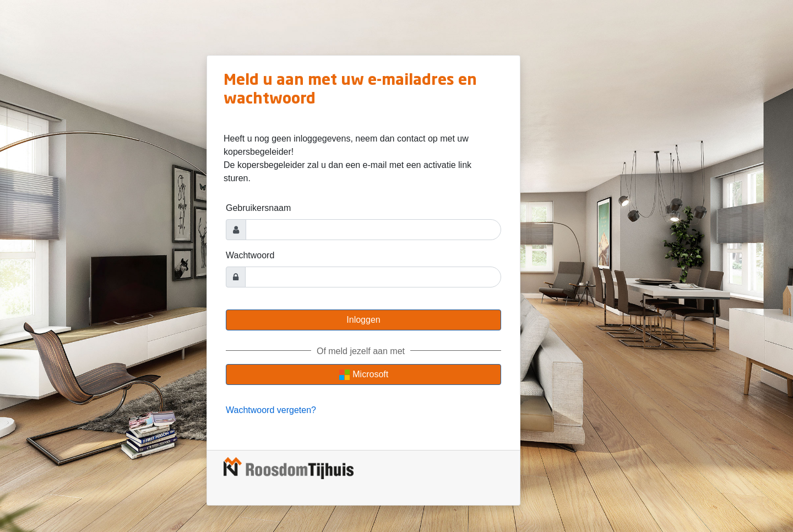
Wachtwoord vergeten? (271, 410)
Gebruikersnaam (258, 208)
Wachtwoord (250, 255)
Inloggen (363, 320)
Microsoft (363, 375)
